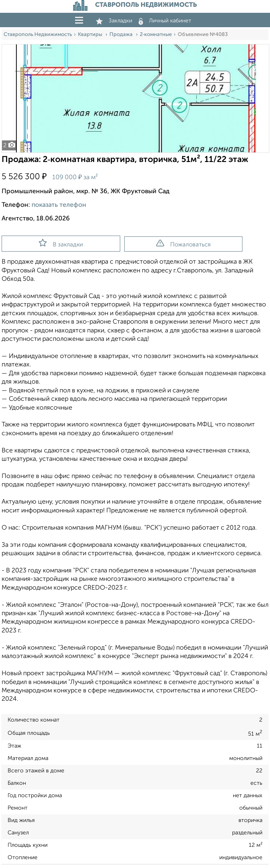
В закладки (61, 243)
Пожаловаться (183, 244)
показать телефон (59, 205)
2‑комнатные (156, 35)
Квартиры (91, 35)
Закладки (114, 21)
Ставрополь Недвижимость (38, 35)
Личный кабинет (165, 21)
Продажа (122, 35)
